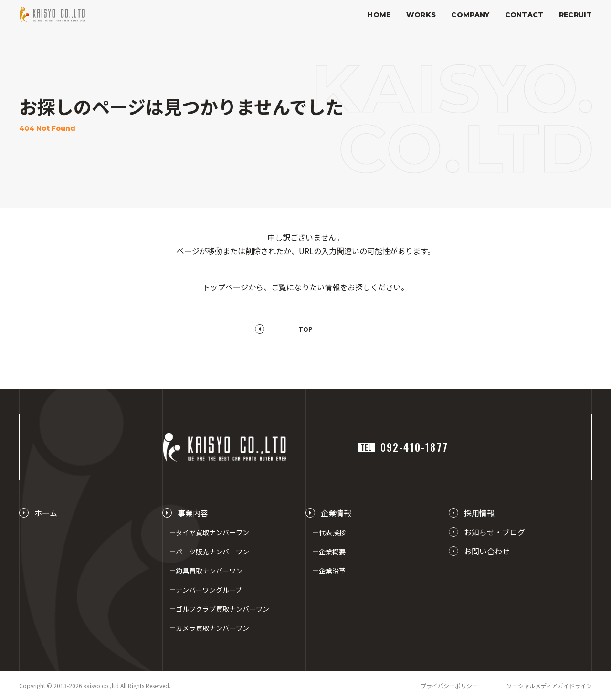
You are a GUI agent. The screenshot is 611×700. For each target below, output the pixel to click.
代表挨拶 (332, 532)
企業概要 (332, 552)
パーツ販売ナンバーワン (212, 552)
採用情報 (479, 513)
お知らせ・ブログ (495, 532)
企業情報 (336, 513)
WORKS (421, 15)
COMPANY (470, 15)
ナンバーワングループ (209, 590)
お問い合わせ (487, 551)
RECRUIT (575, 15)
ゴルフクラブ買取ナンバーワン (222, 609)
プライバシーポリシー (449, 685)
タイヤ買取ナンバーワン (212, 532)
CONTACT (524, 15)
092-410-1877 (403, 447)
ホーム (46, 513)
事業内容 (193, 513)
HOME (379, 15)
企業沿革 (332, 571)
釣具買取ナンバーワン (209, 571)
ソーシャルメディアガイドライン (549, 685)
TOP (305, 329)
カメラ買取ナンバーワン (212, 628)
